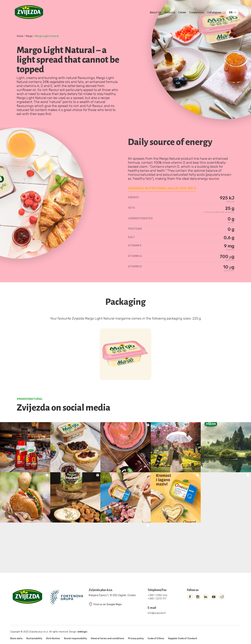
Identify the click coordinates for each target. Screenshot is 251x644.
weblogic (82, 632)
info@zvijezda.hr (157, 613)
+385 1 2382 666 (158, 595)
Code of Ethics (156, 638)
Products (169, 12)
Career (182, 12)
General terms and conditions (107, 638)
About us (155, 12)
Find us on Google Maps (105, 604)
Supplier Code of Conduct (183, 638)
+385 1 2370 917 (157, 599)
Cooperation (197, 12)
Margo (29, 36)
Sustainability (34, 638)
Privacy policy (136, 638)
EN (231, 12)
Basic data (16, 638)
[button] (25, 447)
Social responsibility (75, 638)
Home (20, 36)
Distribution (53, 638)
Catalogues (214, 12)
